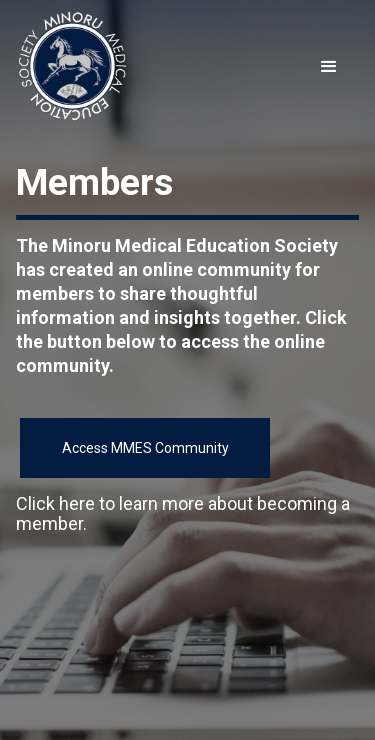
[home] (72, 67)
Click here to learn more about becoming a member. (183, 514)
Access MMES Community (145, 448)
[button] (329, 67)
